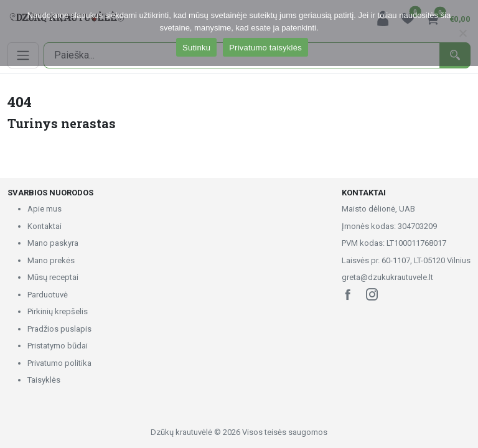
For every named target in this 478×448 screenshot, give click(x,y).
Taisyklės (44, 380)
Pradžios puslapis (59, 329)
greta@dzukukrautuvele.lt (387, 277)
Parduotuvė (48, 295)
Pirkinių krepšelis (58, 311)
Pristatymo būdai (58, 346)
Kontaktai (45, 226)
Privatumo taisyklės (265, 48)
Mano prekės (51, 260)
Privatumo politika (59, 363)
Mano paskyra (53, 243)
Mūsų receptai (53, 277)
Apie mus (45, 209)
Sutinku (196, 48)
